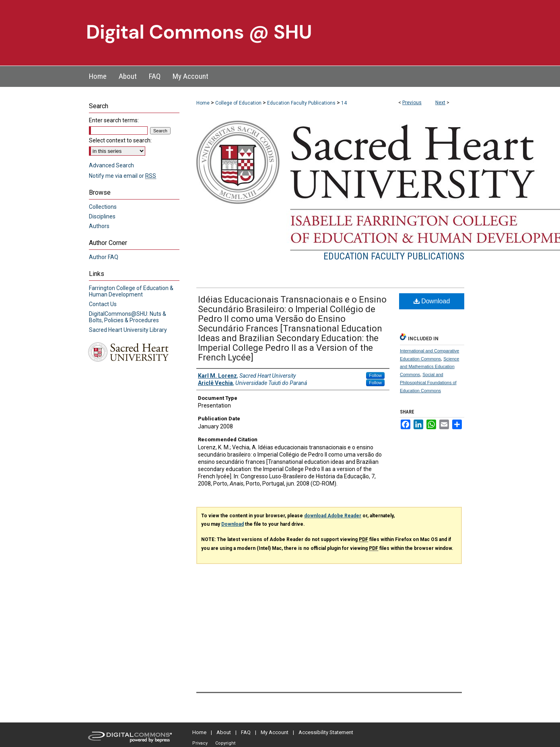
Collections (103, 207)
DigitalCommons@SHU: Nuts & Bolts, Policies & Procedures (128, 317)
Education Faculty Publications (301, 103)
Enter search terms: (114, 120)
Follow (375, 375)
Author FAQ (104, 257)
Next (440, 103)
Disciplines (102, 216)
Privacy (200, 743)
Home (203, 103)
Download (432, 301)
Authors (99, 226)
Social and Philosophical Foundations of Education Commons (428, 383)
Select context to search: (120, 140)
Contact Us (103, 304)
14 (344, 103)
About (224, 732)
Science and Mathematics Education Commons (429, 367)
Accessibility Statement (326, 732)
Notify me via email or (122, 176)
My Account (275, 732)
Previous (412, 103)
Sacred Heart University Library (128, 330)
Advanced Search (111, 165)
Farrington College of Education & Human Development (131, 291)
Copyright (225, 743)
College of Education (238, 103)
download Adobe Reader (333, 516)
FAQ (246, 732)
